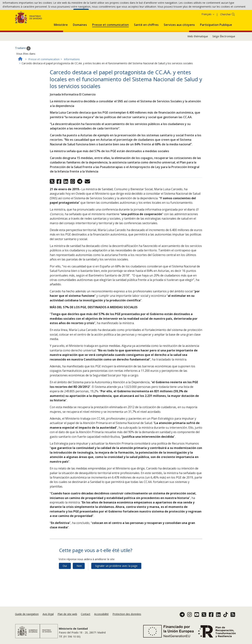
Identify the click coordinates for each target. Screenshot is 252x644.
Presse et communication (44, 75)
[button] (61, 40)
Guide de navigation (27, 618)
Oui (65, 582)
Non (79, 582)
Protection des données (127, 618)
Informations (72, 75)
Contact (86, 618)
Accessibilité (101, 618)
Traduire (23, 65)
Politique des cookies (59, 13)
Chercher (226, 31)
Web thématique (198, 53)
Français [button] (208, 31)
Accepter (81, 13)
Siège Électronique (224, 53)
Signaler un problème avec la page (116, 582)
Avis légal (48, 618)
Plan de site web (67, 618)
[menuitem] (61, 40)
